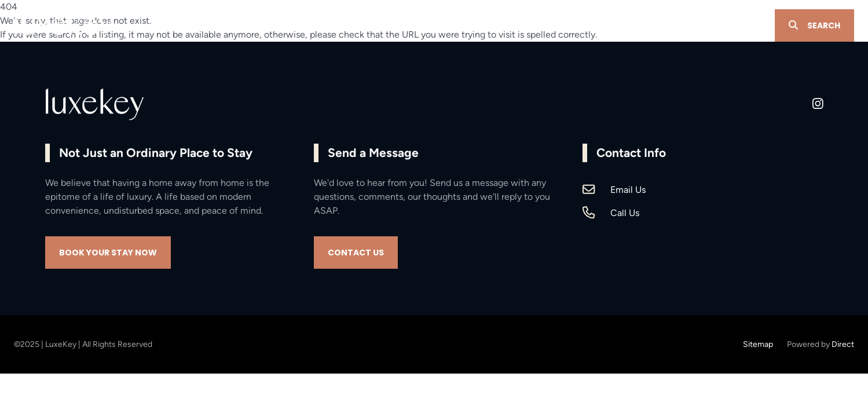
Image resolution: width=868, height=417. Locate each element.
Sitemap (758, 344)
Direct (843, 344)
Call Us (625, 213)
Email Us (628, 190)
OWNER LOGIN (732, 26)
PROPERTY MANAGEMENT (438, 26)
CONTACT (665, 26)
